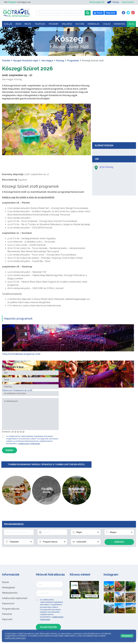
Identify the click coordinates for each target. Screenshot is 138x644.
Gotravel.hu (85, 584)
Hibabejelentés (10, 593)
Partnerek (7, 614)
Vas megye (47, 61)
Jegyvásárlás (127, 2)
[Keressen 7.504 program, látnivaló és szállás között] (60, 13)
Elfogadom (127, 636)
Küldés (10, 450)
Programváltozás (11, 609)
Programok (73, 61)
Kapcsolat (7, 619)
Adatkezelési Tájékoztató (29, 444)
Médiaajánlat (8, 588)
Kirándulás (94, 24)
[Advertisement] (114, 121)
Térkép (112, 2)
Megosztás (91, 596)
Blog (131, 24)
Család (107, 24)
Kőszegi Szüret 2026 (28, 68)
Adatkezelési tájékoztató (15, 598)
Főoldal (6, 61)
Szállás (8, 24)
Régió (18, 24)
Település (40, 24)
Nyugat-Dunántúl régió (26, 61)
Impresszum (8, 603)
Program (54, 24)
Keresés (119, 542)
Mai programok (96, 2)
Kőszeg (60, 61)
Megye (28, 24)
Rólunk (5, 582)
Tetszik (76, 596)
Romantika (119, 24)
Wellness (67, 24)
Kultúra (80, 24)
